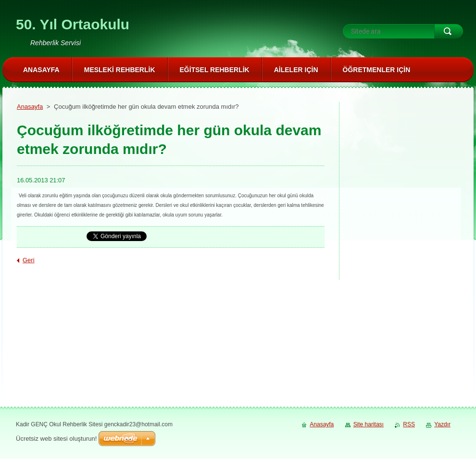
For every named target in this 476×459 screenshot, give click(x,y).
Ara (449, 31)
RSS (409, 424)
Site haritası (369, 424)
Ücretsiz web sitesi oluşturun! (56, 439)
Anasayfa (30, 107)
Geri (29, 260)
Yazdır (442, 424)
